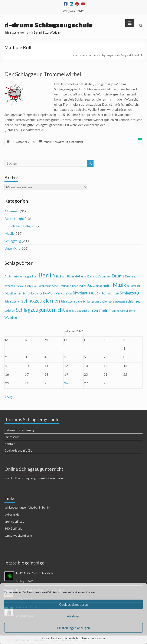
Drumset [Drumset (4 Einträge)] (130, 276)
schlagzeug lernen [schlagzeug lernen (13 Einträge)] (41, 301)
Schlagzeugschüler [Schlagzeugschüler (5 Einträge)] (95, 301)
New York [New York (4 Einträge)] (49, 293)
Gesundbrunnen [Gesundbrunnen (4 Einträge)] (68, 286)
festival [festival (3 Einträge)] (33, 286)
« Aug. (9, 397)
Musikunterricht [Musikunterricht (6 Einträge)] (17, 293)
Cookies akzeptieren (74, 604)
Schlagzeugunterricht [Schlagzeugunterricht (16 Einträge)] (40, 310)
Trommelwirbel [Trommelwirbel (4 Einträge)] (118, 311)
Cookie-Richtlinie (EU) (19, 450)
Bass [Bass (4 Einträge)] (35, 276)
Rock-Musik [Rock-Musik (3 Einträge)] (113, 294)
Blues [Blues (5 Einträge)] (71, 276)
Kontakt (10, 444)
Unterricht (76, 142)
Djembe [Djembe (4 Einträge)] (92, 276)
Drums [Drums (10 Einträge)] (118, 276)
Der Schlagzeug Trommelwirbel (43, 74)
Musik (48, 142)
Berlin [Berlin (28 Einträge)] (47, 275)
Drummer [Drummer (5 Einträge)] (104, 276)
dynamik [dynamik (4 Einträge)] (10, 286)
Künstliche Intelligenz (20, 226)
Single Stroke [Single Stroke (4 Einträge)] (73, 311)
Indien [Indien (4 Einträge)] (83, 286)
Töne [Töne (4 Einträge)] (132, 311)
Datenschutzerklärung (77, 638)
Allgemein (12, 211)
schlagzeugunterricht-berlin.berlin (27, 507)
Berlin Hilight (14, 218)
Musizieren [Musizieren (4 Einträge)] (36, 293)
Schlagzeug (60, 142)
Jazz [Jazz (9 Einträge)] (91, 285)
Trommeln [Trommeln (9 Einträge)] (99, 310)
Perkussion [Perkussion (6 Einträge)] (64, 293)
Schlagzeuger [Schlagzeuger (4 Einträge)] (13, 301)
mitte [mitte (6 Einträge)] (108, 285)
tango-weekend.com (18, 535)
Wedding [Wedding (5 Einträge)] (11, 318)
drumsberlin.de (14, 521)
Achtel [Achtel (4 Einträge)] (8, 276)
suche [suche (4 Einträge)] (86, 311)
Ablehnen (73, 616)
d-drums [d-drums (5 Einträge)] (81, 276)
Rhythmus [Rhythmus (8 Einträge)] (81, 293)
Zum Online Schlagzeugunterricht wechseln (34, 478)
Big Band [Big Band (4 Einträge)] (61, 276)
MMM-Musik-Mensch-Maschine (35, 573)
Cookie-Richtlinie (52, 638)
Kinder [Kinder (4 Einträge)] (99, 286)
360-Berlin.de (13, 528)
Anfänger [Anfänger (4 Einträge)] (26, 276)
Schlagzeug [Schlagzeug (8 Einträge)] (130, 293)
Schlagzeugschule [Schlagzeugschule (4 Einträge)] (71, 301)
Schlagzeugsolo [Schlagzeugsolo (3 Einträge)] (117, 302)
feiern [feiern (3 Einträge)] (19, 286)
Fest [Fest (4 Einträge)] (26, 286)
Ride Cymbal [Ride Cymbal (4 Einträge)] (98, 293)
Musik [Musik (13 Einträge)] (119, 285)
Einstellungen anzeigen (73, 628)
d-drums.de (12, 514)
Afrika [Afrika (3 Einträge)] (16, 277)
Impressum (98, 638)
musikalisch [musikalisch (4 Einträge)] (134, 286)
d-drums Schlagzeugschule (49, 25)
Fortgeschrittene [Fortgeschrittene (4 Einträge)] (48, 286)
